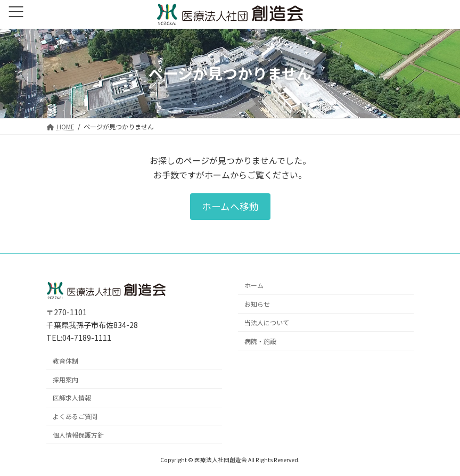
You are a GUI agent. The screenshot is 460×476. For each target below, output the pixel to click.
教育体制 (65, 360)
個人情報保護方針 (78, 434)
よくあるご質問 (75, 416)
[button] (230, 206)
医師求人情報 (72, 397)
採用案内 (65, 379)
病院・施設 (260, 340)
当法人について (267, 322)
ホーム (254, 285)
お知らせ (257, 304)
